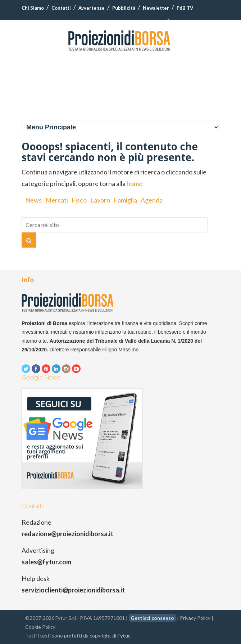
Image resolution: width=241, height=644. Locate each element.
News (33, 200)
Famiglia (125, 200)
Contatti (61, 8)
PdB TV (185, 8)
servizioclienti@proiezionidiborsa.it (73, 590)
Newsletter (156, 8)
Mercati (57, 200)
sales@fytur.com (46, 562)
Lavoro (100, 200)
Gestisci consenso (152, 618)
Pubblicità (124, 8)
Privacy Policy (195, 618)
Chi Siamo (33, 8)
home (135, 183)
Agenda (152, 200)
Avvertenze (92, 8)
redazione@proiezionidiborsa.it (67, 534)
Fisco (79, 200)
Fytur (124, 636)
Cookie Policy (40, 627)
